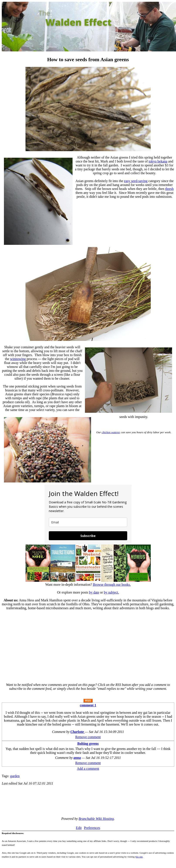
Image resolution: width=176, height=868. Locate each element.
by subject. (111, 592)
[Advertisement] (88, 645)
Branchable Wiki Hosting (96, 819)
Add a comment (88, 769)
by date (94, 592)
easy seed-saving (136, 181)
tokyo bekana (158, 161)
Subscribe (88, 536)
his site (139, 857)
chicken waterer (111, 432)
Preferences (92, 828)
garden (15, 776)
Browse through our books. (112, 585)
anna (77, 758)
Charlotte (78, 732)
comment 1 (88, 705)
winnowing (18, 359)
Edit (79, 828)
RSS (88, 701)
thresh (169, 189)
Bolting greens (88, 744)
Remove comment (88, 737)
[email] (88, 522)
